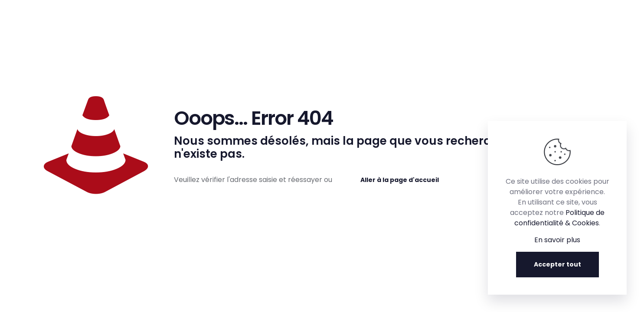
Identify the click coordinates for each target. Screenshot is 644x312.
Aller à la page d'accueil (400, 180)
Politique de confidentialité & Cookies (559, 218)
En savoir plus (557, 240)
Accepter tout (557, 264)
